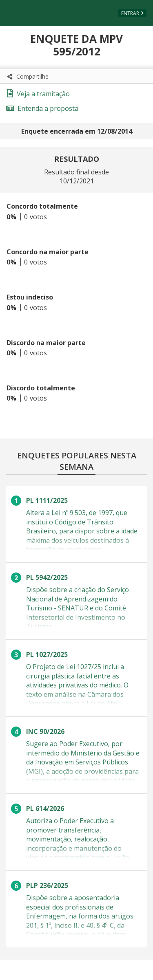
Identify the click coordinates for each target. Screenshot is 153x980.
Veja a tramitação (38, 94)
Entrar (130, 13)
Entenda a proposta (42, 108)
